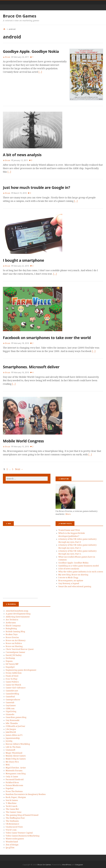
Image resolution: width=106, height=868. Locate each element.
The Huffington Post (15, 817)
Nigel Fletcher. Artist (16, 767)
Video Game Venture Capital (19, 832)
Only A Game (12, 776)
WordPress (67, 864)
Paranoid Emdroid (15, 779)
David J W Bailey (14, 654)
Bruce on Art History (16, 639)
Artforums (11, 622)
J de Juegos (11, 728)
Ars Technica (12, 619)
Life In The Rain (13, 746)
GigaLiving (11, 710)
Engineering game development (21, 669)
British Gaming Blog (15, 631)
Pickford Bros (12, 782)
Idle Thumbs (12, 722)
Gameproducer (13, 699)
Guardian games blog (16, 716)
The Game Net (12, 808)
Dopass (9, 660)
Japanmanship (13, 737)
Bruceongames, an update (71, 580)
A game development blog (18, 613)
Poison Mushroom (14, 785)
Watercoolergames (15, 838)
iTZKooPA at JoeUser (15, 725)
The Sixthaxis (12, 820)
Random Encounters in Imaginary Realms (26, 793)
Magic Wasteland (14, 752)
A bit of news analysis (22, 154)
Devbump (10, 657)
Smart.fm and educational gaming (75, 585)
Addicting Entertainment (18, 616)
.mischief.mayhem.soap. (17, 610)
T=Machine (11, 802)
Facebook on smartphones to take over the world (47, 337)
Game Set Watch (13, 684)
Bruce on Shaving (14, 645)
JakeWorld (11, 731)
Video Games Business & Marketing (23, 835)
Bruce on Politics (14, 642)
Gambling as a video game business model (79, 565)
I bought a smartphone (23, 259)
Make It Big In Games (16, 758)
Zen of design (12, 844)
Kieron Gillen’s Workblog (18, 743)
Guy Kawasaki (13, 719)
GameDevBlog (12, 693)
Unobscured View (14, 826)
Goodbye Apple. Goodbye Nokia (31, 51)
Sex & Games (12, 799)
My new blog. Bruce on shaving (73, 574)
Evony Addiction (14, 672)
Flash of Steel (12, 675)
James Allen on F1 (14, 734)
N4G (8, 764)
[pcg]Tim (10, 847)
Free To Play (12, 678)
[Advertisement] (20, 563)
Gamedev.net (12, 690)
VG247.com (11, 829)
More (68, 513)
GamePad (10, 696)
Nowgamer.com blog (16, 773)
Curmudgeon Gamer (15, 651)
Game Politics (12, 681)
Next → (19, 468)
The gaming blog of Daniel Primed (22, 814)
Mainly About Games (16, 755)
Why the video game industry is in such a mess (81, 571)
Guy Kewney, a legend (69, 583)
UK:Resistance (12, 823)
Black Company (13, 625)
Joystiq (9, 740)
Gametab (10, 702)
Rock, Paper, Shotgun (16, 796)
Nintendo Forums (14, 770)
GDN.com (10, 708)
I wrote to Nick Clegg (68, 577)
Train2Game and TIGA (69, 529)
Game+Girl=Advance (16, 687)
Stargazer (79, 864)
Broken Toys (12, 634)
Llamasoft (10, 749)
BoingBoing (11, 628)
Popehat (10, 787)
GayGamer (11, 705)
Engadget (10, 666)
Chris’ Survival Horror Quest (20, 648)
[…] (24, 72)
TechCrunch (12, 805)
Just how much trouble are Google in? (37, 187)
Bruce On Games (20, 16)
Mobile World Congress (23, 440)
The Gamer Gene (14, 811)
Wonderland (12, 841)
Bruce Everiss (12, 636)
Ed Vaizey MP (12, 663)
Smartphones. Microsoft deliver (31, 366)
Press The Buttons (14, 790)
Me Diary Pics (12, 761)
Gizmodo (10, 713)
